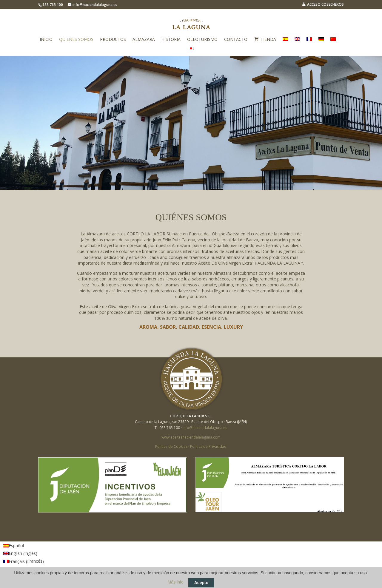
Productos (113, 40)
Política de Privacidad (208, 446)
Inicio (46, 40)
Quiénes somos (76, 40)
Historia (171, 40)
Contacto (236, 40)
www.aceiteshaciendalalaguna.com (191, 437)
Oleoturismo (202, 40)
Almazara (144, 40)
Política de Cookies (171, 446)
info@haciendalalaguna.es (205, 428)
